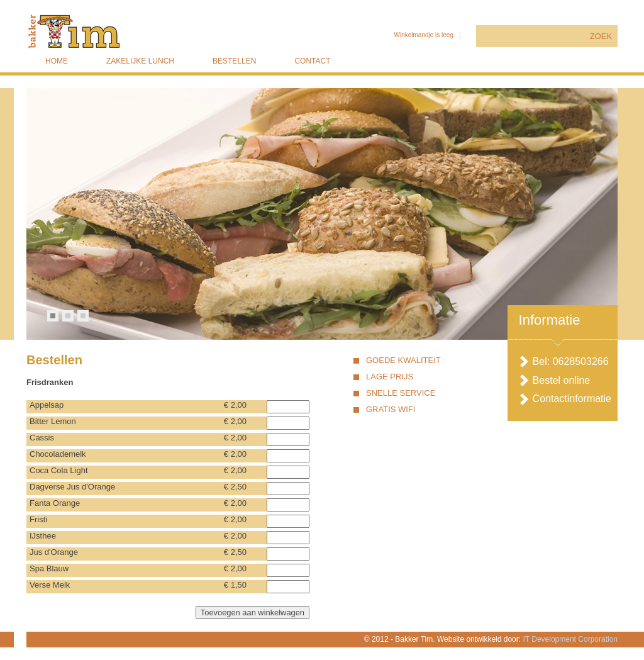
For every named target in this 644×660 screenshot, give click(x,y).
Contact (312, 61)
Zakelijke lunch (140, 61)
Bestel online (562, 380)
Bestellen (234, 61)
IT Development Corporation (570, 639)
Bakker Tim (133, 31)
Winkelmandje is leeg (424, 35)
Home (57, 61)
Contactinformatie (572, 399)
